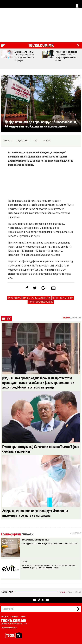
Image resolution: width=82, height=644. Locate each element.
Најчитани (7, 592)
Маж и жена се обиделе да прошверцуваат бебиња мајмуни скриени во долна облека (67, 56)
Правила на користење (9, 628)
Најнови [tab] (66, 318)
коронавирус (14, 298)
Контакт (23, 616)
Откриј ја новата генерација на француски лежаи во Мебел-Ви (50, 543)
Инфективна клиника (63, 298)
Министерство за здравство (37, 298)
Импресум (5, 616)
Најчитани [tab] (76, 318)
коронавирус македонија (41, 302)
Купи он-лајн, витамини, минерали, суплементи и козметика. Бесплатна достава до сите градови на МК (49, 566)
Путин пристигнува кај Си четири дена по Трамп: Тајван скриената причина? (41, 449)
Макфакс (7, 140)
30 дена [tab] (78, 592)
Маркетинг (14, 616)
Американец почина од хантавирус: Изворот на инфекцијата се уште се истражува (25, 56)
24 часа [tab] (62, 592)
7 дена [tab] (70, 592)
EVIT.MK (24, 562)
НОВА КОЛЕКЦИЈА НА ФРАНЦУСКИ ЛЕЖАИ (36, 540)
